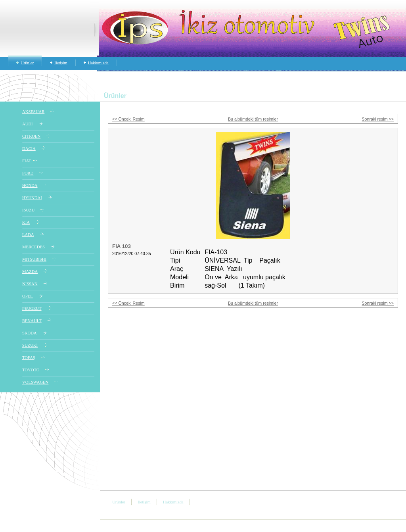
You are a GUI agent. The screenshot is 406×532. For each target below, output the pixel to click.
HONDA (30, 185)
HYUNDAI (32, 198)
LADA (28, 235)
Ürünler (27, 63)
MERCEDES (34, 247)
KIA (26, 222)
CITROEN (31, 136)
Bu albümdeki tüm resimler (253, 119)
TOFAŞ (29, 358)
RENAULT (32, 321)
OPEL (28, 296)
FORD (28, 173)
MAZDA (30, 272)
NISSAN (30, 284)
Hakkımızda (98, 63)
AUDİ (28, 124)
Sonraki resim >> (378, 119)
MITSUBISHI (34, 259)
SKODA (30, 333)
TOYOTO (31, 370)
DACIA (29, 149)
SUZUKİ (30, 345)
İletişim (61, 63)
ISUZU (28, 210)
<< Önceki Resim (128, 119)
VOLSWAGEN (35, 382)
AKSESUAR (33, 112)
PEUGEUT (32, 308)
